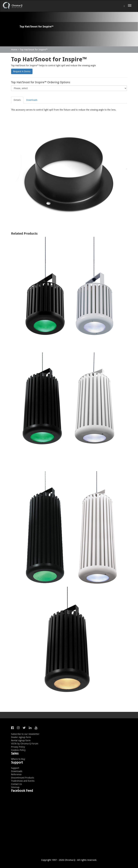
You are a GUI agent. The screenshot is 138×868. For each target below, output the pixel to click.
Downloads (32, 100)
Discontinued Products (23, 778)
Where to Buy (18, 759)
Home (14, 50)
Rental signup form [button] (21, 740)
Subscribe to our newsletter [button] (25, 734)
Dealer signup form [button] (21, 737)
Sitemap (15, 787)
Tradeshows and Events (23, 781)
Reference (16, 774)
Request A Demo (22, 71)
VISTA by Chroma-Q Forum (25, 744)
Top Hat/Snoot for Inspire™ (34, 50)
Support (15, 768)
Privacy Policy (18, 747)
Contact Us (16, 784)
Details (17, 100)
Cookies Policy (18, 750)
